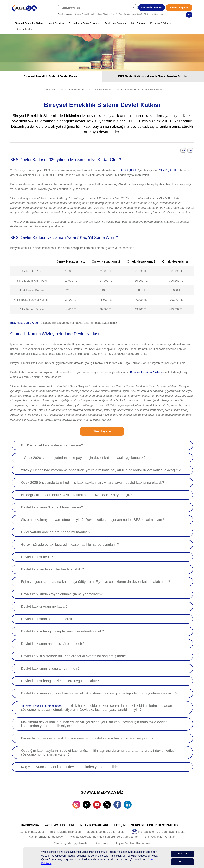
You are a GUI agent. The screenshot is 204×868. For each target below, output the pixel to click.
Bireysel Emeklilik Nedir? (85, 14)
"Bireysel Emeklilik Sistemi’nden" (42, 706)
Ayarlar (182, 862)
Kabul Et (182, 854)
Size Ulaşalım (102, 431)
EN (189, 15)
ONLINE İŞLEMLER (152, 8)
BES (146, 14)
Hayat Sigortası (156, 14)
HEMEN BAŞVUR (179, 8)
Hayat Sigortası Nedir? (107, 14)
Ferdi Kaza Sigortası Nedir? (130, 14)
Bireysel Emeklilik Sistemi (146, 372)
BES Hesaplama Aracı (24, 323)
